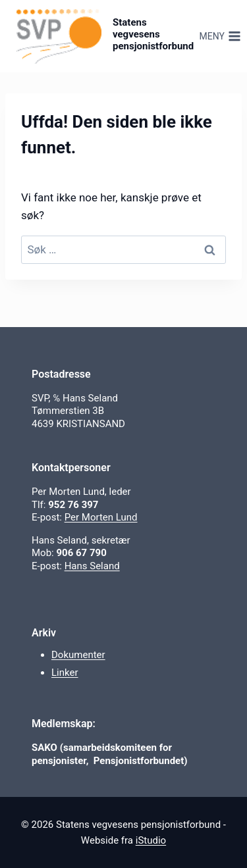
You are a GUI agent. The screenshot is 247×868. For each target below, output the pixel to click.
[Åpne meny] (220, 36)
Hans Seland (92, 566)
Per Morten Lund (101, 517)
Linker (65, 673)
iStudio (151, 840)
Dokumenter (78, 655)
